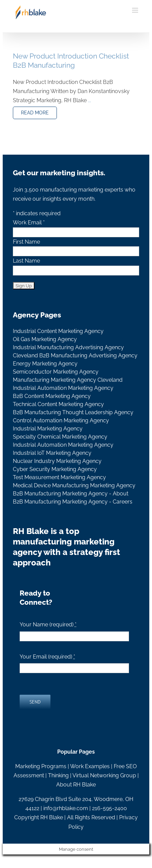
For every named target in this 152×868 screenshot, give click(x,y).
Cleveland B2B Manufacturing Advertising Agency (75, 355)
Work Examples (90, 766)
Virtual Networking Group (104, 775)
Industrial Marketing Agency (48, 429)
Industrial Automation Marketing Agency (63, 388)
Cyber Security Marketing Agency (55, 469)
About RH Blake (76, 785)
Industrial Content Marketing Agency (58, 331)
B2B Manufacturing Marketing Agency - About (71, 494)
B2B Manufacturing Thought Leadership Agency (73, 412)
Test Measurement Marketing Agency (59, 477)
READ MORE (35, 113)
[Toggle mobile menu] (136, 10)
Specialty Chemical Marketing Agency (60, 437)
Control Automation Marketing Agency (61, 420)
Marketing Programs (41, 766)
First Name (26, 242)
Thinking (58, 775)
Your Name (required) (48, 625)
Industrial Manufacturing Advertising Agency (68, 347)
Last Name (26, 261)
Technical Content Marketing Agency (58, 404)
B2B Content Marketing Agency (52, 396)
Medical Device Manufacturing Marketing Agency (74, 485)
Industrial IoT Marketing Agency (52, 453)
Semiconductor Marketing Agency (56, 372)
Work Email (29, 222)
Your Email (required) (47, 657)
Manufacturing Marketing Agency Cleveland (68, 380)
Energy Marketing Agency (45, 364)
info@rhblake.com (66, 808)
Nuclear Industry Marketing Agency (57, 461)
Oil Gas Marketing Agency (45, 339)
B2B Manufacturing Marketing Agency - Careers (73, 502)
